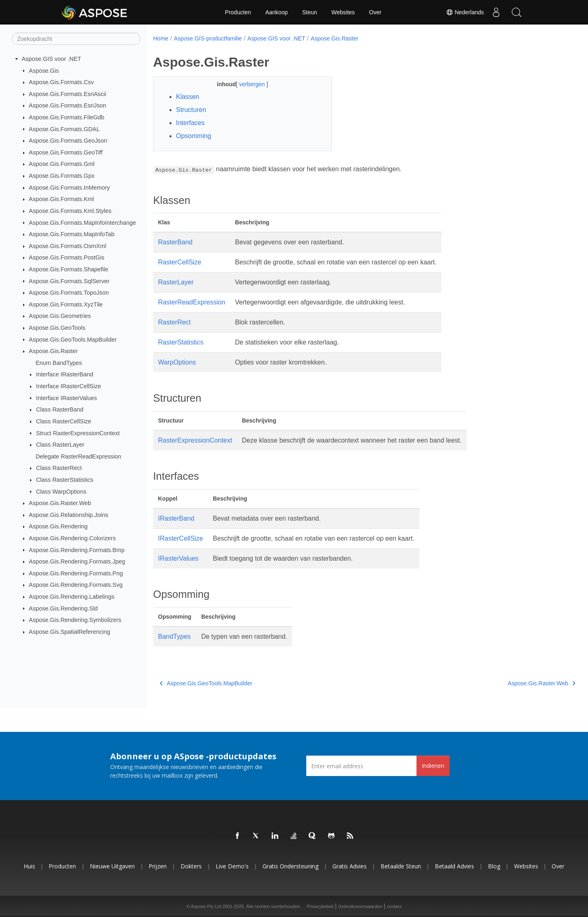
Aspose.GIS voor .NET (51, 59)
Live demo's (232, 866)
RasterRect (174, 322)
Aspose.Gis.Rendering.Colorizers (72, 538)
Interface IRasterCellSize (68, 386)
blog (494, 866)
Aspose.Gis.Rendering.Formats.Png (76, 573)
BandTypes (174, 636)
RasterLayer (176, 282)
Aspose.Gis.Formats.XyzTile (66, 304)
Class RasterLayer (60, 445)
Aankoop (277, 12)
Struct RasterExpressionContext (78, 433)
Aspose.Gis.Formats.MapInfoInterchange (82, 222)
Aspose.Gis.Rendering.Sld (63, 608)
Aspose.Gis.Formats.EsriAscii (68, 94)
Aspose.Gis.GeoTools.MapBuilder (73, 339)
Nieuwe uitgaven (112, 866)
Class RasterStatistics (65, 480)
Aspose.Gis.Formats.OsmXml (68, 246)
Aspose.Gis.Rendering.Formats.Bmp (77, 550)
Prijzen (158, 866)
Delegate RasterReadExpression (78, 456)
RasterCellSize (180, 262)
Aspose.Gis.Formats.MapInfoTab (72, 234)
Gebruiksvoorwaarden (360, 906)
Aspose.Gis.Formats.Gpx (62, 176)
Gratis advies (350, 866)
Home (161, 38)
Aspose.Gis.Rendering (58, 526)
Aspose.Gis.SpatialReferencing (70, 632)
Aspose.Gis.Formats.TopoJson (69, 293)
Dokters (191, 866)
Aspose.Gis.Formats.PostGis (67, 257)
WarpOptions (177, 362)
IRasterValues (178, 558)
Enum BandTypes (59, 363)
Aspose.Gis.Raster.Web (60, 503)
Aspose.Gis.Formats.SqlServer (69, 281)
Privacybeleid (320, 906)
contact (394, 906)
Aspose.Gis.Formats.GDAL (65, 129)
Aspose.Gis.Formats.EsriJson (68, 105)
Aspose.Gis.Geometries (60, 316)
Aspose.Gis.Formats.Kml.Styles (70, 211)
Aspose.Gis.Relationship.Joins (69, 515)
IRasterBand (176, 518)
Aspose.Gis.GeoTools (57, 328)
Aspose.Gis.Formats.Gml (62, 164)
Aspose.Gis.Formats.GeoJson (68, 141)
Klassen (188, 97)
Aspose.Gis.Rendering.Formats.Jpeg (77, 561)
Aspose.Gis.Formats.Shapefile (69, 269)
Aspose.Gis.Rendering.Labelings (72, 597)
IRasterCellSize (180, 538)
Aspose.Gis (44, 70)
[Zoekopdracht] (76, 39)
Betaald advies (454, 866)
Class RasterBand (60, 409)
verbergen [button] (246, 84)
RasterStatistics (181, 342)
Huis (29, 866)
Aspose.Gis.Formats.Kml (61, 199)
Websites (343, 12)
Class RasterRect (59, 468)
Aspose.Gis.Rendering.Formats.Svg (76, 585)
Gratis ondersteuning (291, 866)
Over (375, 12)
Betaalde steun (401, 866)
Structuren (191, 110)
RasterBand (175, 242)
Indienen (433, 766)
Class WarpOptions (61, 491)
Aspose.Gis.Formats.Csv (61, 82)
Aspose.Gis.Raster (53, 351)
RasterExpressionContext (195, 440)
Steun (310, 12)
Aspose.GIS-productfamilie (208, 38)
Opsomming (194, 136)
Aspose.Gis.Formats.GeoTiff (66, 152)
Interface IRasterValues (66, 398)
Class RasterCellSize (63, 421)
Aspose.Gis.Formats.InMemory (69, 188)
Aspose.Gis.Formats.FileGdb (67, 117)
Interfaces (190, 123)
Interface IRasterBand (65, 374)
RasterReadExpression (192, 302)
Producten (238, 12)
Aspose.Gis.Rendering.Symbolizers (75, 620)
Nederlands (465, 12)
